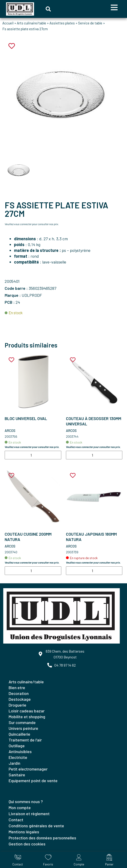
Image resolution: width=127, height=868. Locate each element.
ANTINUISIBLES (20, 751)
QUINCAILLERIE (19, 734)
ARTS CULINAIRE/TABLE (26, 682)
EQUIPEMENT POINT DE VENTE (33, 781)
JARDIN (14, 763)
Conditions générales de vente (36, 826)
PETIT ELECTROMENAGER (28, 769)
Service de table (90, 23)
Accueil (8, 23)
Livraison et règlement (29, 814)
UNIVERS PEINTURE (23, 728)
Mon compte (20, 808)
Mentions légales (24, 832)
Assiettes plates (62, 23)
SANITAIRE (17, 775)
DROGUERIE (17, 705)
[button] (48, 9)
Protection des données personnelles (42, 838)
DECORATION (19, 693)
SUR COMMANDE (22, 722)
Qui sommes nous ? (26, 801)
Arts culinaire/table (31, 23)
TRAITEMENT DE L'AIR (25, 740)
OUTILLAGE (17, 746)
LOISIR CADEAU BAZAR (27, 711)
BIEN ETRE (17, 688)
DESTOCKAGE (20, 699)
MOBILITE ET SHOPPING (27, 717)
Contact (16, 820)
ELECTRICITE (18, 757)
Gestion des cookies (27, 844)
